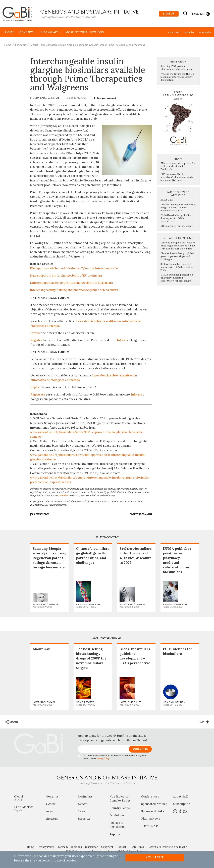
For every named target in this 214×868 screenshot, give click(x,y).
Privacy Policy (103, 759)
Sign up (169, 14)
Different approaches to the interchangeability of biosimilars (71, 283)
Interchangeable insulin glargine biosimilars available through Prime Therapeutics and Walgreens (93, 46)
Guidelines (117, 816)
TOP (204, 722)
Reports (115, 835)
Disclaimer (91, 847)
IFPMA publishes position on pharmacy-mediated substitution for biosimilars (177, 278)
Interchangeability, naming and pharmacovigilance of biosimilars (74, 291)
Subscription (205, 33)
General (34, 46)
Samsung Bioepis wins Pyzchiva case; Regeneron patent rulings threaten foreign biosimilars (178, 246)
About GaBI (174, 33)
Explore (36, 388)
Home (10, 33)
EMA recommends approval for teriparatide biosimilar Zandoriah (178, 167)
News (50, 812)
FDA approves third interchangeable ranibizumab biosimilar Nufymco (177, 177)
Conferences (150, 797)
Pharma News (151, 819)
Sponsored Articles (154, 804)
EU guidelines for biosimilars (177, 226)
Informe (137, 395)
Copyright (107, 847)
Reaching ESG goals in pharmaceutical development (177, 68)
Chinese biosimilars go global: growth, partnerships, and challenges (177, 257)
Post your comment (107, 99)
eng (195, 14)
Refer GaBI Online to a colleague (167, 847)
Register (36, 341)
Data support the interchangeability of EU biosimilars (66, 276)
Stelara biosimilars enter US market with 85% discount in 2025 (177, 268)
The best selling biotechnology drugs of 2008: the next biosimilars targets (178, 208)
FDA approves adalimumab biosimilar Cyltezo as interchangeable (74, 269)
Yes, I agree (155, 857)
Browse (36, 333)
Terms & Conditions (70, 847)
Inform (122, 341)
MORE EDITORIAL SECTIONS (86, 33)
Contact (121, 847)
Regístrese (38, 395)
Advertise (189, 33)
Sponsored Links (153, 812)
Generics (27, 33)
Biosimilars (51, 33)
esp (203, 14)
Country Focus (120, 809)
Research (52, 819)
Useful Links (150, 826)
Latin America (28, 809)
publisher (64, 496)
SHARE (12, 722)
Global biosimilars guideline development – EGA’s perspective (176, 219)
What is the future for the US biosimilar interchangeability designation (177, 77)
